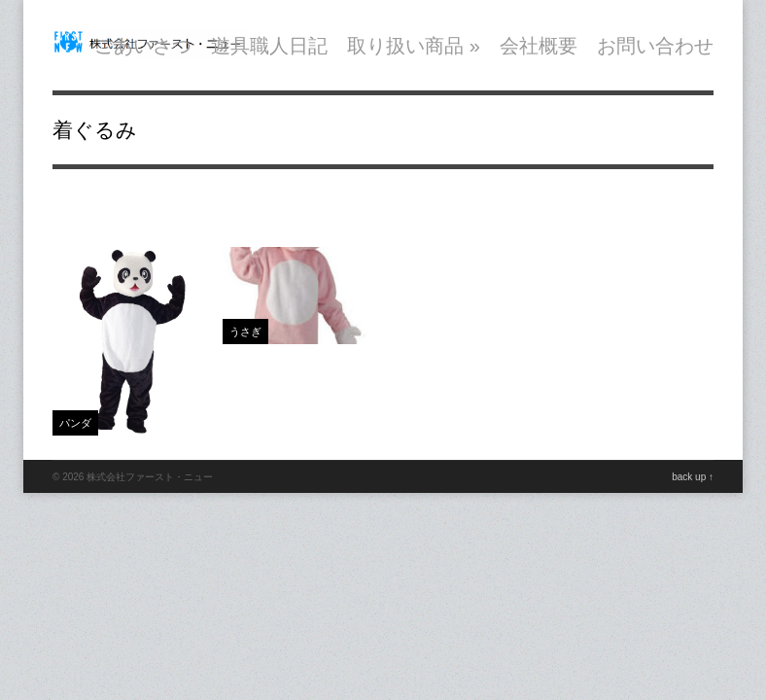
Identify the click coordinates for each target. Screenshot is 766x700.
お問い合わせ (655, 46)
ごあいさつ (143, 46)
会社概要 (539, 46)
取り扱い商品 (414, 46)
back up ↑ (693, 477)
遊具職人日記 (269, 46)
